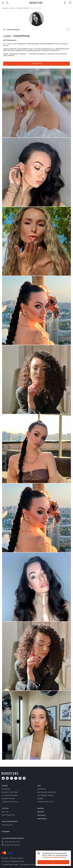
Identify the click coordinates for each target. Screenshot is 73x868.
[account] (65, 3)
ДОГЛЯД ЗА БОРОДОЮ (47, 792)
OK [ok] (53, 862)
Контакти (41, 815)
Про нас (5, 812)
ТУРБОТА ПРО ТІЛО (10, 802)
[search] (7, 3)
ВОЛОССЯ (6, 789)
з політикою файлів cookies (54, 857)
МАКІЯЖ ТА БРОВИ (10, 792)
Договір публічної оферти (13, 858)
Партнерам (42, 819)
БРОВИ (40, 799)
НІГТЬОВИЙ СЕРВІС (10, 795)
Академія (6, 831)
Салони (13, 8)
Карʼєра (41, 812)
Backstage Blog (8, 815)
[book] (70, 3)
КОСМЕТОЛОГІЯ (8, 799)
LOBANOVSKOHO (23, 8)
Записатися (36, 64)
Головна (5, 8)
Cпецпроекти (7, 825)
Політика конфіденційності (13, 861)
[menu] (3, 3)
